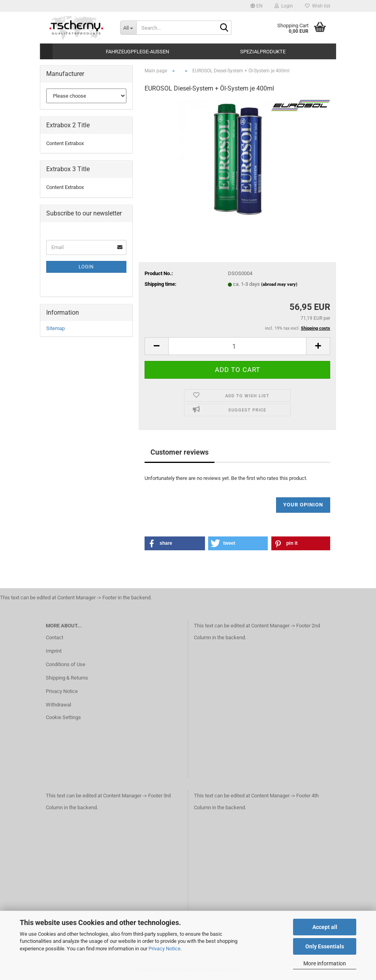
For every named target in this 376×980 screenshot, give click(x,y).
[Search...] (128, 28)
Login (86, 267)
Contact (55, 637)
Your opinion (303, 505)
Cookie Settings (63, 717)
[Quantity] (237, 346)
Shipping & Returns (67, 678)
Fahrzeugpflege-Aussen (137, 52)
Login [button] (284, 6)
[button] (257, 6)
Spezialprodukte (263, 52)
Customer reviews (180, 452)
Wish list (318, 6)
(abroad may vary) (279, 284)
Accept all (325, 927)
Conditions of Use (66, 664)
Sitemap (55, 328)
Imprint (54, 651)
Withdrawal (58, 705)
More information (325, 963)
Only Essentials (325, 946)
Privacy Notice (164, 949)
